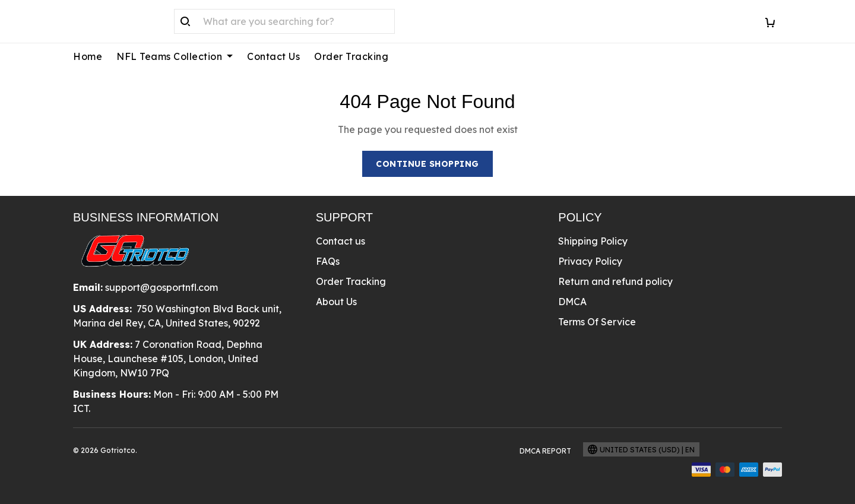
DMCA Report (545, 451)
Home (88, 56)
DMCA (572, 302)
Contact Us (273, 56)
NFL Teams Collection (175, 56)
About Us (336, 302)
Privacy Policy (590, 261)
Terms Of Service (597, 322)
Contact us (341, 241)
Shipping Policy (593, 241)
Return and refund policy (615, 281)
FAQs (328, 261)
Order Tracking (351, 56)
